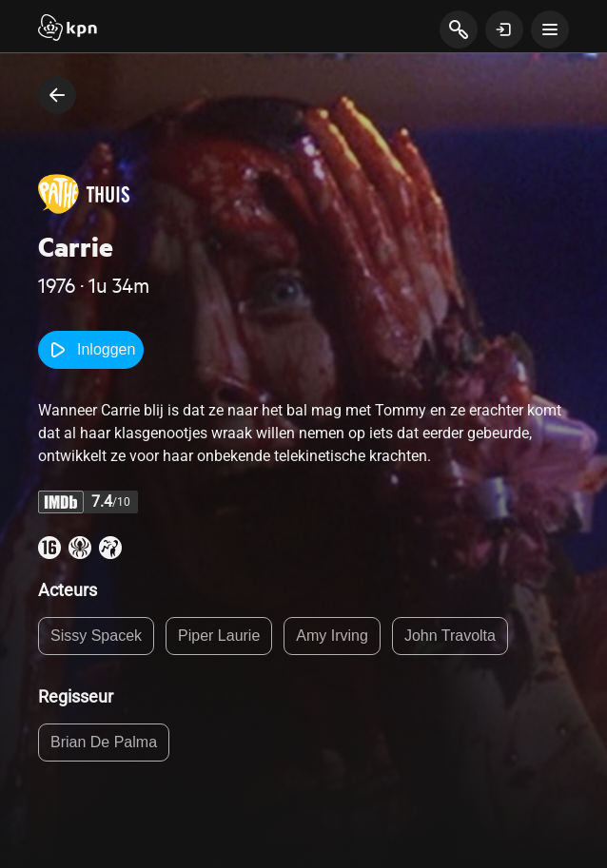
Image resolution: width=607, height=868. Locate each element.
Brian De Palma (104, 742)
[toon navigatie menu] (550, 29)
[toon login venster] (504, 29)
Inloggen (91, 350)
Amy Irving (332, 636)
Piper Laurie (219, 636)
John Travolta (450, 636)
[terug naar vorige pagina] (57, 95)
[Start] (68, 29)
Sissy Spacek (96, 636)
